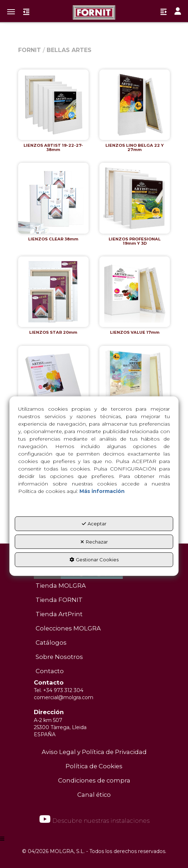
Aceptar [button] (94, 524)
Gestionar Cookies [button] (94, 560)
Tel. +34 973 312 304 (59, 690)
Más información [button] (102, 491)
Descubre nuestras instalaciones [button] (94, 819)
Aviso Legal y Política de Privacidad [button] (94, 752)
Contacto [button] (50, 671)
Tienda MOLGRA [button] (61, 586)
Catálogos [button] (51, 643)
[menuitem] (94, 586)
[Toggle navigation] (178, 12)
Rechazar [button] (94, 541)
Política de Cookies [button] (94, 766)
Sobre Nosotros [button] (59, 657)
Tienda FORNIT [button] (59, 600)
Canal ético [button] (94, 795)
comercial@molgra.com (64, 697)
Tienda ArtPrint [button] (59, 614)
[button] (94, 12)
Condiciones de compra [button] (94, 780)
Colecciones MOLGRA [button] (68, 628)
